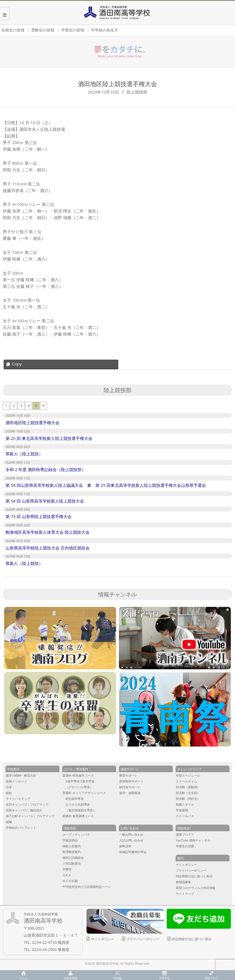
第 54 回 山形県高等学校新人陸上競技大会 (45, 501)
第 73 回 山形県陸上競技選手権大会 (39, 516)
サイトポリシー (103, 939)
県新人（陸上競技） (24, 454)
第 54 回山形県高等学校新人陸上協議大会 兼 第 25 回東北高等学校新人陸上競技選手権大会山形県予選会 (106, 485)
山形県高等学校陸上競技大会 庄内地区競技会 (48, 548)
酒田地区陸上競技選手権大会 (32, 423)
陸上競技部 (137, 92)
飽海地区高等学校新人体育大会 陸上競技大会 (48, 532)
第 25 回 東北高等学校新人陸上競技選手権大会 (49, 438)
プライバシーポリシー (143, 939)
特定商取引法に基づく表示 (192, 939)
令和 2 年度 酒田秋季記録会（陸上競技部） (46, 469)
